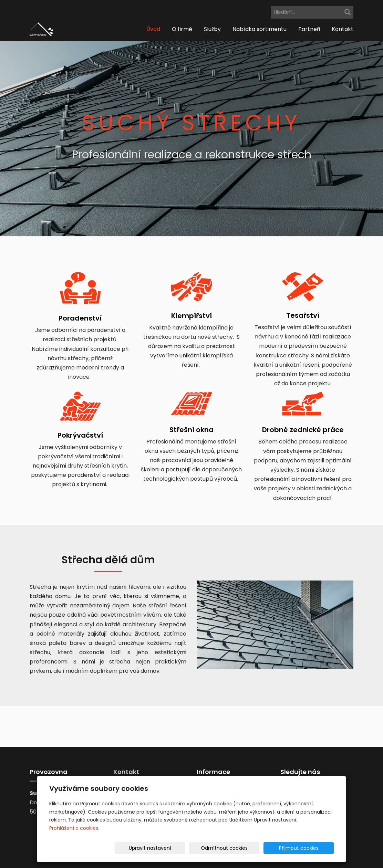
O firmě (182, 29)
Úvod (153, 29)
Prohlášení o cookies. (74, 828)
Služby (212, 29)
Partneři (309, 29)
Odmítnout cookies (252, 848)
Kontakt (343, 29)
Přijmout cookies (307, 848)
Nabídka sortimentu (260, 29)
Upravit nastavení (194, 848)
